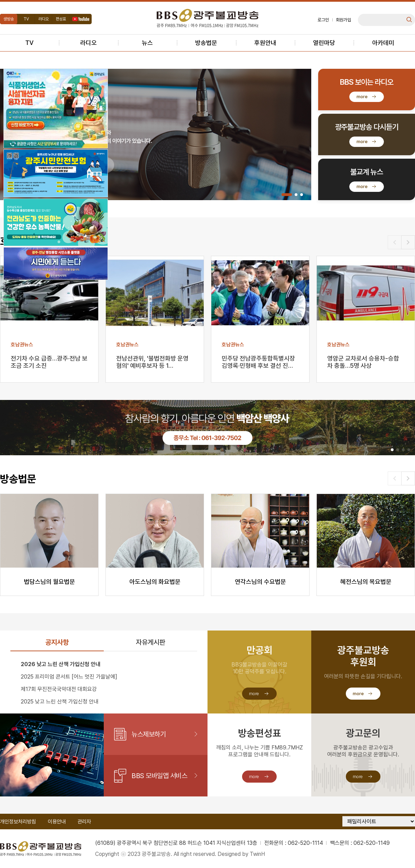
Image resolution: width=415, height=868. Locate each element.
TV (26, 19)
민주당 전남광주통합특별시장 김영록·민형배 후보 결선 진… (258, 362)
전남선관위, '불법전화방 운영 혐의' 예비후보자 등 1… (152, 362)
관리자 (84, 822)
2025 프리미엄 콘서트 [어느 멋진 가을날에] (69, 677)
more (362, 97)
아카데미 (383, 43)
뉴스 (147, 43)
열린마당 (324, 43)
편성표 (61, 19)
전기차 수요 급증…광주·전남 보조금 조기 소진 (49, 362)
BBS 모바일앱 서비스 (159, 776)
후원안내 (265, 43)
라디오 (44, 19)
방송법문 (206, 43)
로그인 (323, 20)
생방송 (9, 19)
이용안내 (57, 822)
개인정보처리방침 (18, 822)
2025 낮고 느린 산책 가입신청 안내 (60, 702)
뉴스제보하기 (149, 734)
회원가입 (343, 20)
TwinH (257, 854)
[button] (287, 195)
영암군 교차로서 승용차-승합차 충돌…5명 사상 (363, 362)
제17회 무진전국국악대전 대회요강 (59, 689)
